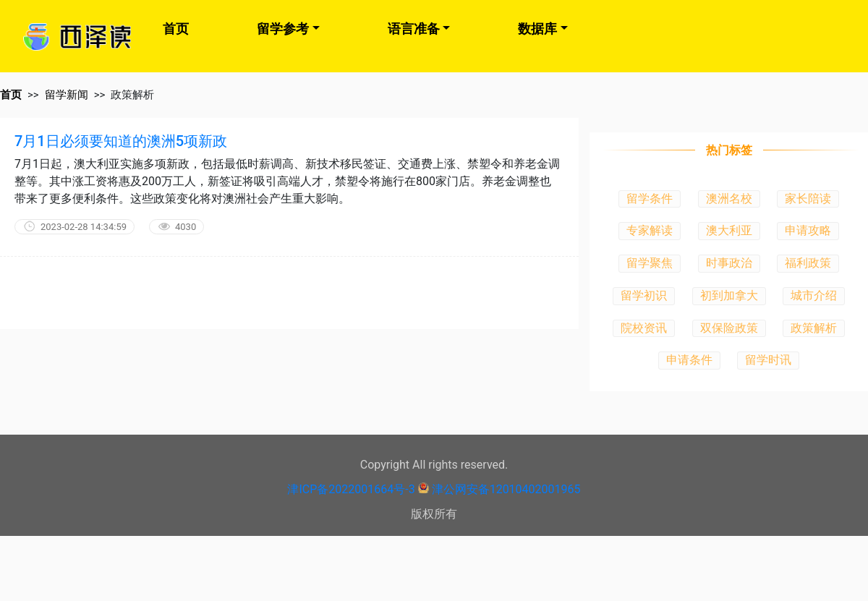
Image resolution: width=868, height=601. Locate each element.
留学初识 (644, 295)
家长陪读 (808, 199)
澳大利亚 (729, 230)
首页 (176, 29)
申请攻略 (808, 230)
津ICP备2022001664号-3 (351, 489)
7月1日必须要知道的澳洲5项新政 (121, 141)
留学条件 (650, 199)
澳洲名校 (729, 199)
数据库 (537, 29)
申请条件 (689, 360)
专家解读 (650, 230)
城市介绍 (814, 295)
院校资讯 (644, 328)
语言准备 (414, 29)
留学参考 (283, 29)
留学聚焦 (650, 263)
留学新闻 (67, 95)
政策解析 (814, 328)
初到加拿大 (729, 295)
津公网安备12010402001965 (506, 489)
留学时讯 (768, 360)
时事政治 (729, 263)
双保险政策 (729, 328)
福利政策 (808, 263)
